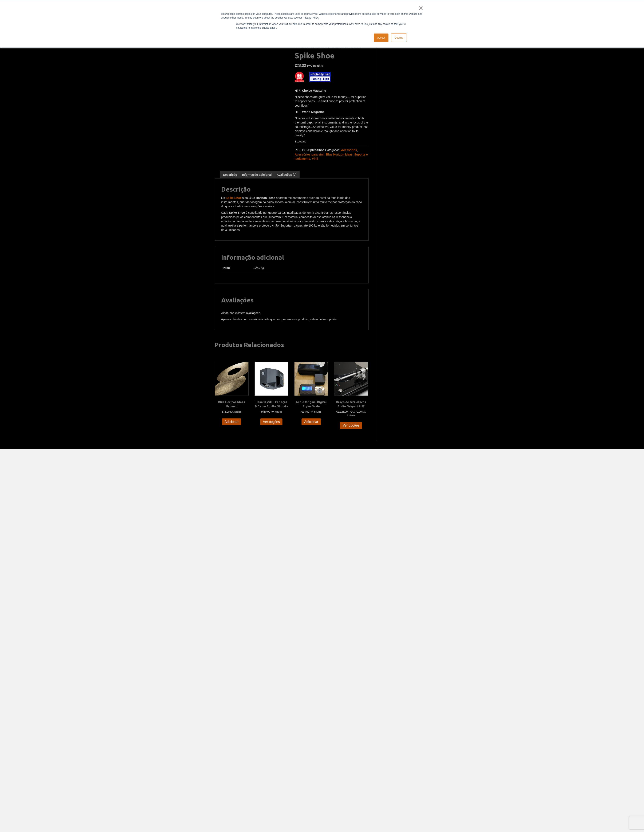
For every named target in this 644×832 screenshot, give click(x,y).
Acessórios (349, 150)
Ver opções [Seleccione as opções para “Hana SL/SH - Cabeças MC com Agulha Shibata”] (271, 422)
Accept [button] (381, 38)
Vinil (315, 159)
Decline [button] (399, 38)
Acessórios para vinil (310, 154)
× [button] (420, 8)
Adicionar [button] (232, 422)
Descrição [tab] (230, 175)
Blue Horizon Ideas (339, 154)
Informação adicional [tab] (257, 175)
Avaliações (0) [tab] (287, 175)
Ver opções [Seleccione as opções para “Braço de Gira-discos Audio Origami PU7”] (351, 425)
